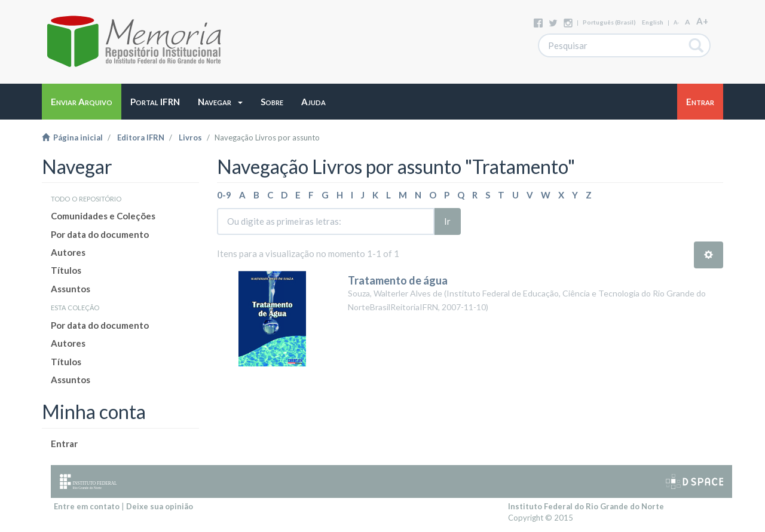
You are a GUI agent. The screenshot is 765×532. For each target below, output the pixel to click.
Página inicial (72, 137)
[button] (220, 102)
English (653, 22)
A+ (702, 21)
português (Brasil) (609, 22)
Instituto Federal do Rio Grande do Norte (586, 506)
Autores (68, 252)
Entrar (64, 444)
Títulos (66, 270)
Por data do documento (100, 234)
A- (676, 22)
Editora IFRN (141, 137)
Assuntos (71, 289)
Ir (447, 221)
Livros (190, 137)
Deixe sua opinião (160, 506)
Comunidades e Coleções (103, 216)
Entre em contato (87, 506)
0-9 (224, 195)
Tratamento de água (398, 280)
